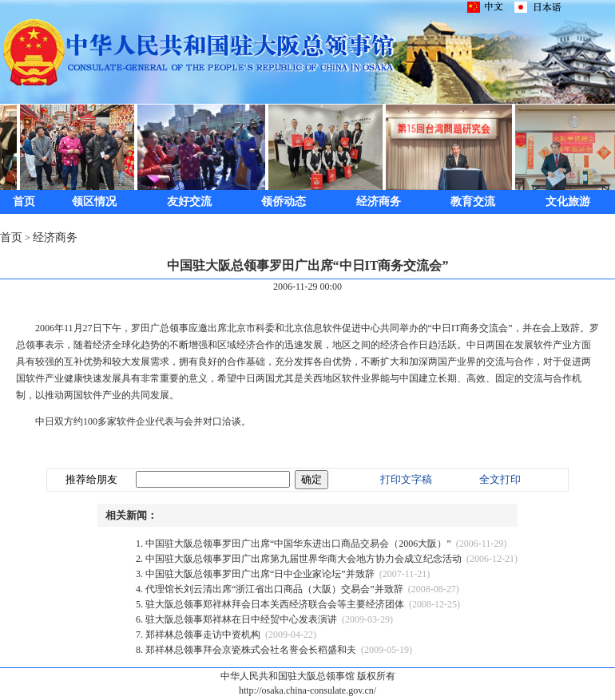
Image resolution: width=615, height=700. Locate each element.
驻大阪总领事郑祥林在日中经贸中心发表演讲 (241, 619)
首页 (24, 202)
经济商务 (379, 202)
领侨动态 (284, 202)
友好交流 (189, 202)
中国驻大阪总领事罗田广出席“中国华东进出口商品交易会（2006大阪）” (298, 544)
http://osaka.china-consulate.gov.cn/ (307, 690)
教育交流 (473, 202)
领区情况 (94, 202)
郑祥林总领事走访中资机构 (203, 635)
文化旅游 (568, 202)
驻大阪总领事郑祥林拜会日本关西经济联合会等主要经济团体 (275, 604)
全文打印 (500, 479)
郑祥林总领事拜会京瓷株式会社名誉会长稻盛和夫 (251, 650)
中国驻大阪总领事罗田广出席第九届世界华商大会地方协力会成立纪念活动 (304, 559)
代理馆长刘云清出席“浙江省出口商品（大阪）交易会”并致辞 (274, 589)
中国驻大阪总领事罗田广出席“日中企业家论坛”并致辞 (260, 574)
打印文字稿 (406, 479)
